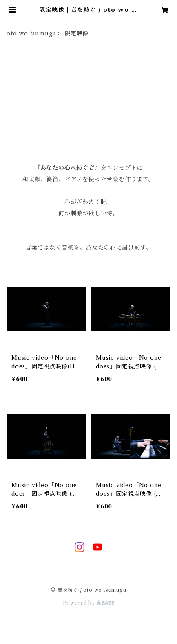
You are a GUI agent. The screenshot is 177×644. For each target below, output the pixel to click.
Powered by (89, 603)
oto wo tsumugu (31, 33)
